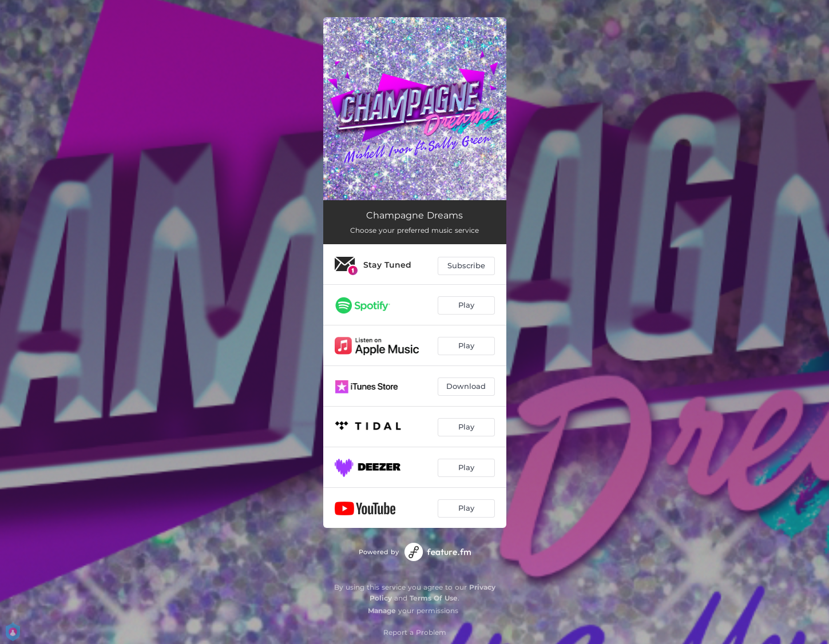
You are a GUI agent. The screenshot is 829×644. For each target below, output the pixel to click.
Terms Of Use (434, 598)
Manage (382, 611)
